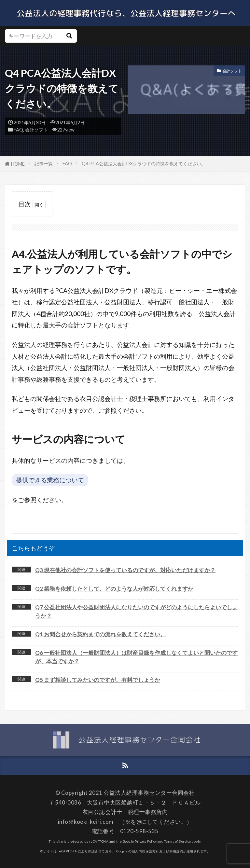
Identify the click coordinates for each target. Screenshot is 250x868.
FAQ (18, 130)
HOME (18, 164)
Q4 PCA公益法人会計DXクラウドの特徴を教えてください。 (144, 164)
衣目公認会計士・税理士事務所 (122, 812)
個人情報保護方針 (146, 851)
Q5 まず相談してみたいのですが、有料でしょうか (98, 680)
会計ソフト (36, 130)
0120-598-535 (139, 831)
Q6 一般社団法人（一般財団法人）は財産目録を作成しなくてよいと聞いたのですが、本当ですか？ (136, 657)
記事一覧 (44, 164)
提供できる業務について (50, 480)
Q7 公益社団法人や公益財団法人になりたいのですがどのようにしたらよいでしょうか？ (136, 611)
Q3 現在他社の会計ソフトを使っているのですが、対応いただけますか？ (125, 570)
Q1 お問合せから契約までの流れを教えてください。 (100, 634)
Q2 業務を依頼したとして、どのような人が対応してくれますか (114, 589)
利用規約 (176, 851)
